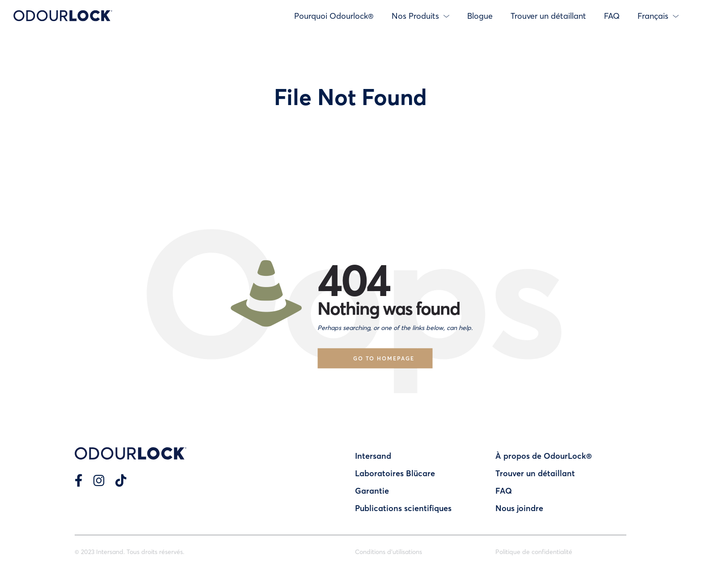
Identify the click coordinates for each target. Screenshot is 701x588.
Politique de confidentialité (534, 552)
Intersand (373, 456)
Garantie (372, 491)
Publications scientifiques (403, 508)
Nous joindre (519, 508)
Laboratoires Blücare (395, 473)
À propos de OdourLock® (544, 456)
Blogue (480, 16)
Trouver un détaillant (548, 16)
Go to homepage (384, 358)
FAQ (612, 16)
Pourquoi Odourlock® (334, 16)
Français (658, 16)
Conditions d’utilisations (389, 552)
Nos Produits (420, 16)
